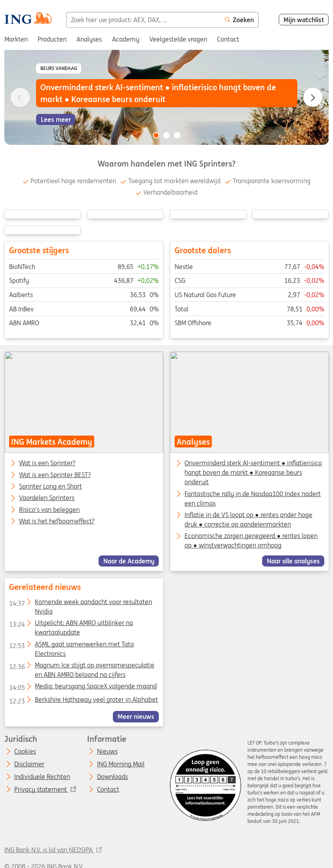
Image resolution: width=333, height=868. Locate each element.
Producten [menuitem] (52, 39)
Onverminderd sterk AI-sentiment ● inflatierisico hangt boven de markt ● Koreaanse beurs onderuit (253, 472)
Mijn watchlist (304, 20)
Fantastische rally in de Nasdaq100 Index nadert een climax (252, 498)
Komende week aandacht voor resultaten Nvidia (80, 603)
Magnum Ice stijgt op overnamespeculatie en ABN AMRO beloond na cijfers (81, 667)
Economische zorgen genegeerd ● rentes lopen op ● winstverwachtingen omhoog (251, 540)
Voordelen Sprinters (47, 498)
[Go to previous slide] (20, 97)
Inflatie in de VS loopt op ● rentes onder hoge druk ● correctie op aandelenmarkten (248, 519)
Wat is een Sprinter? (47, 463)
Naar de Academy (128, 561)
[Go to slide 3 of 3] (177, 135)
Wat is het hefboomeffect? (57, 521)
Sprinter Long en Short (50, 487)
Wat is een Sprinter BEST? (55, 475)
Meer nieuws (136, 716)
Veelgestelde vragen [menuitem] (178, 39)
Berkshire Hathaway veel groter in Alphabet (83, 701)
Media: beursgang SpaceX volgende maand (83, 688)
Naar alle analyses (293, 561)
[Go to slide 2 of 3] (167, 135)
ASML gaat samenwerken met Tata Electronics (71, 645)
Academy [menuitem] (126, 39)
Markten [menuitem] (16, 39)
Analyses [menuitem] (89, 39)
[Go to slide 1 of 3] (156, 135)
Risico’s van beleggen (49, 510)
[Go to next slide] (313, 97)
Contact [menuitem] (228, 39)
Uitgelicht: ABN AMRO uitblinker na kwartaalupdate (71, 624)
